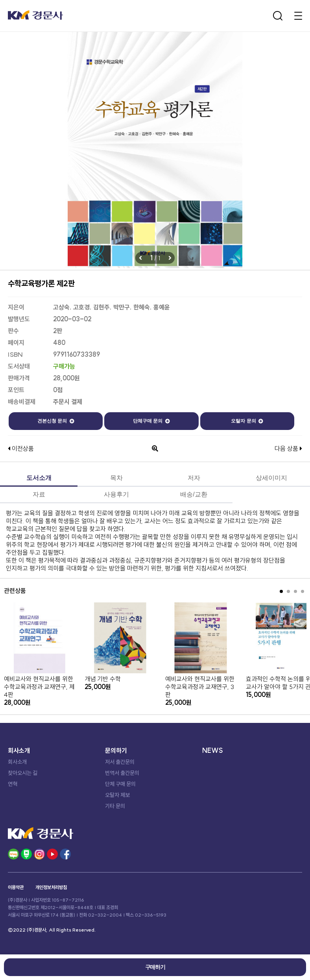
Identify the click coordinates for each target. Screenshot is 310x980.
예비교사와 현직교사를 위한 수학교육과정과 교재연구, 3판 (200, 687)
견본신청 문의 (56, 421)
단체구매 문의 (151, 421)
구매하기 (155, 967)
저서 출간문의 (120, 762)
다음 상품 (288, 448)
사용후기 (116, 494)
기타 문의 (115, 806)
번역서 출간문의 (122, 773)
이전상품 (21, 448)
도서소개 (39, 478)
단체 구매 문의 (120, 784)
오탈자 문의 (247, 421)
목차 (116, 478)
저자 (194, 478)
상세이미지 (271, 478)
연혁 (13, 784)
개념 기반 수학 (103, 679)
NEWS (213, 750)
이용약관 (16, 887)
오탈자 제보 (117, 795)
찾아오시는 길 (23, 773)
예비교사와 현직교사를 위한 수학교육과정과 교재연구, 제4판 (39, 687)
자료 (39, 494)
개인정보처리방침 (51, 887)
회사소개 (17, 762)
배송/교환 (194, 494)
